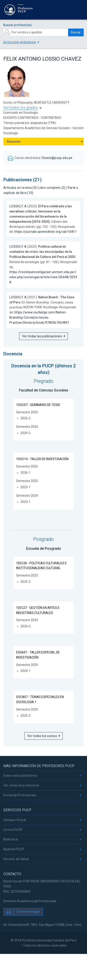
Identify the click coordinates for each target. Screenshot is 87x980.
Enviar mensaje (28, 912)
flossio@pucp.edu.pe (57, 158)
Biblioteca (11, 839)
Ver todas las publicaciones (42, 336)
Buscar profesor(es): (18, 25)
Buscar (76, 32)
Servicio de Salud (16, 859)
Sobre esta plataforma (20, 776)
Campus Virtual (15, 820)
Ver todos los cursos (42, 736)
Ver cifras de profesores (21, 785)
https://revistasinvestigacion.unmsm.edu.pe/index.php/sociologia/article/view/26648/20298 (43, 277)
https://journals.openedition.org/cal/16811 (46, 232)
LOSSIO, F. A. (18, 206)
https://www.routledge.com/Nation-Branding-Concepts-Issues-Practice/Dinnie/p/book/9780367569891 (39, 317)
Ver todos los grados (21, 108)
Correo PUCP (13, 830)
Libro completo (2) (52, 188)
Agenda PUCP (14, 849)
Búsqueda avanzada (20, 42)
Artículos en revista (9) (20, 188)
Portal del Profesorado (20, 795)
